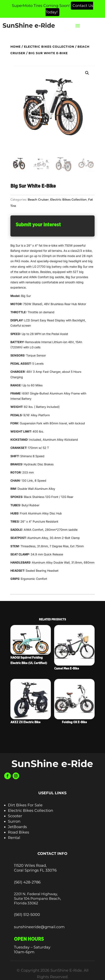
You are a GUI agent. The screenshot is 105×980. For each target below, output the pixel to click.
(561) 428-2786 (27, 882)
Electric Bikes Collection (49, 47)
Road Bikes (19, 832)
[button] (87, 73)
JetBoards (17, 827)
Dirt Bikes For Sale (25, 805)
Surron (14, 821)
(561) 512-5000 (27, 915)
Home (16, 47)
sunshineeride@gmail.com (39, 927)
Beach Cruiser (38, 200)
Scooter (15, 816)
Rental (14, 838)
